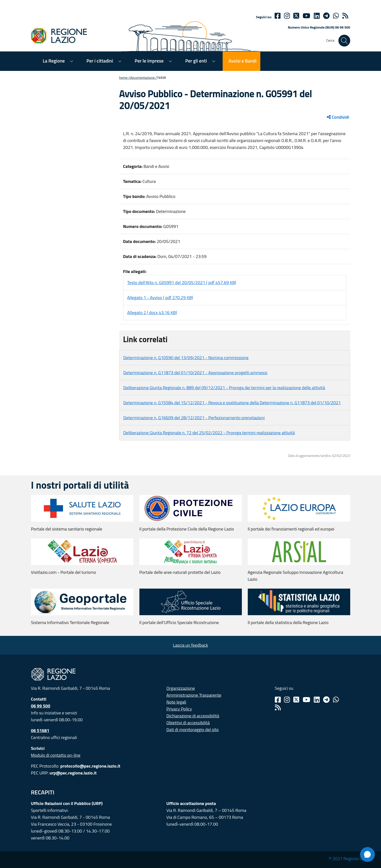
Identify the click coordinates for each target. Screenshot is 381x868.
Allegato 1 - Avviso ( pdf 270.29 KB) (160, 297)
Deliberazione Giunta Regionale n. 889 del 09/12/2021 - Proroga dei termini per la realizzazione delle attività (224, 388)
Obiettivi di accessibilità (188, 723)
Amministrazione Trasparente (194, 695)
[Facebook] (278, 16)
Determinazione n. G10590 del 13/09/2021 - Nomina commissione (186, 358)
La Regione (54, 61)
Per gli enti (196, 61)
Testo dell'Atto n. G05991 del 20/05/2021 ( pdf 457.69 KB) (182, 282)
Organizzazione (181, 688)
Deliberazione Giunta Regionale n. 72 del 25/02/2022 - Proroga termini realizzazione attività (209, 433)
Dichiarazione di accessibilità (193, 716)
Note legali (176, 702)
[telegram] (326, 16)
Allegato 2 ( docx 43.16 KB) (152, 313)
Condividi (338, 117)
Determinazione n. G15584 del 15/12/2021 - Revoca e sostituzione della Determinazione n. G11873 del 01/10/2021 (232, 403)
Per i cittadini (100, 61)
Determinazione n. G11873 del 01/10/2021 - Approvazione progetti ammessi (195, 373)
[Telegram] (326, 700)
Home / (125, 78)
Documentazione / (143, 78)
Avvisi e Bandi (242, 61)
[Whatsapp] (336, 16)
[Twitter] (296, 16)
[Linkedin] (317, 16)
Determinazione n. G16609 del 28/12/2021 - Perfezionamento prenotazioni (194, 418)
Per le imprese (149, 61)
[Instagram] (287, 16)
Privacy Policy (179, 709)
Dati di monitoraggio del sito (193, 730)
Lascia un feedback (190, 645)
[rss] (345, 16)
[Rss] (278, 707)
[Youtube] (306, 16)
